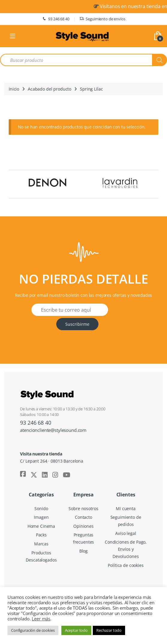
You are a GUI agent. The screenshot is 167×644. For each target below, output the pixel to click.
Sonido (41, 508)
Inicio (14, 89)
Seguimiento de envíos (102, 19)
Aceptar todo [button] (76, 630)
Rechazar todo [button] (109, 630)
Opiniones (83, 526)
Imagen (41, 517)
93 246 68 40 (55, 19)
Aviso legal (126, 533)
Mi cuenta (126, 508)
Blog (83, 551)
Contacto (83, 517)
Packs (41, 535)
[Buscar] (160, 60)
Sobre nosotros (83, 508)
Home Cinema (41, 526)
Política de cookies (126, 565)
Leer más (41, 619)
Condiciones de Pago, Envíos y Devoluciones (126, 549)
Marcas (41, 544)
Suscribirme (77, 324)
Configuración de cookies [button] (33, 630)
